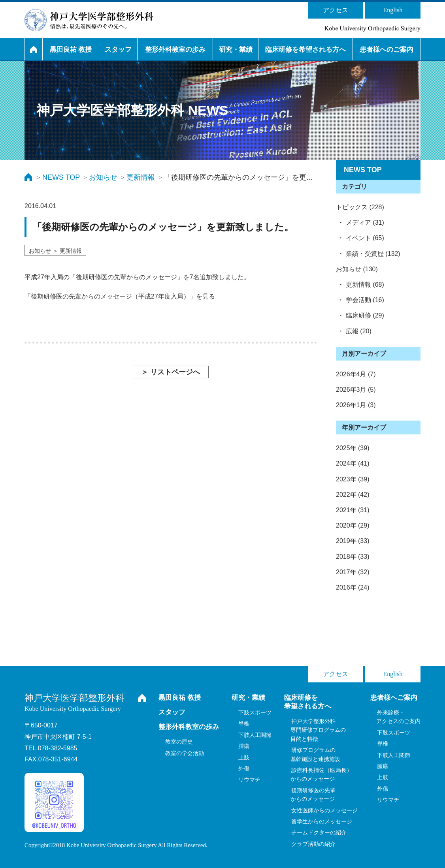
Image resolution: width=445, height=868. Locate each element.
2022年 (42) (353, 495)
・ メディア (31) (360, 223)
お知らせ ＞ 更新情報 (55, 251)
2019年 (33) (353, 541)
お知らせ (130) (357, 269)
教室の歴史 (179, 742)
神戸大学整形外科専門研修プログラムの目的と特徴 (318, 730)
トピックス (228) (360, 207)
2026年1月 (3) (356, 405)
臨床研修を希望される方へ (305, 50)
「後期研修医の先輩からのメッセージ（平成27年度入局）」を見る (120, 296)
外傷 (244, 768)
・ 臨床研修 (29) (360, 315)
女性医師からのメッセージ (324, 810)
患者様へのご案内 (387, 50)
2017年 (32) (353, 572)
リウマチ (249, 780)
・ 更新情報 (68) (360, 285)
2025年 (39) (353, 448)
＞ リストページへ (171, 372)
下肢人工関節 (255, 735)
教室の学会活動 (185, 753)
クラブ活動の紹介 (313, 844)
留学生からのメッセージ (322, 821)
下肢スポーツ (255, 712)
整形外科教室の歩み (175, 50)
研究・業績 (236, 50)
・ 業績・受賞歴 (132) (368, 254)
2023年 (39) (353, 479)
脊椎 (244, 723)
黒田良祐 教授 (71, 50)
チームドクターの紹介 (319, 832)
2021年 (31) (353, 510)
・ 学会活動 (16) (360, 300)
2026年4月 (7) (356, 374)
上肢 (244, 757)
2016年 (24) (353, 587)
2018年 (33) (353, 557)
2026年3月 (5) (356, 390)
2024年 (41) (353, 463)
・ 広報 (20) (354, 331)
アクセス (336, 10)
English (393, 10)
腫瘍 (244, 746)
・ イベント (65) (360, 238)
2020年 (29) (353, 525)
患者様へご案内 (394, 698)
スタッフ (118, 50)
